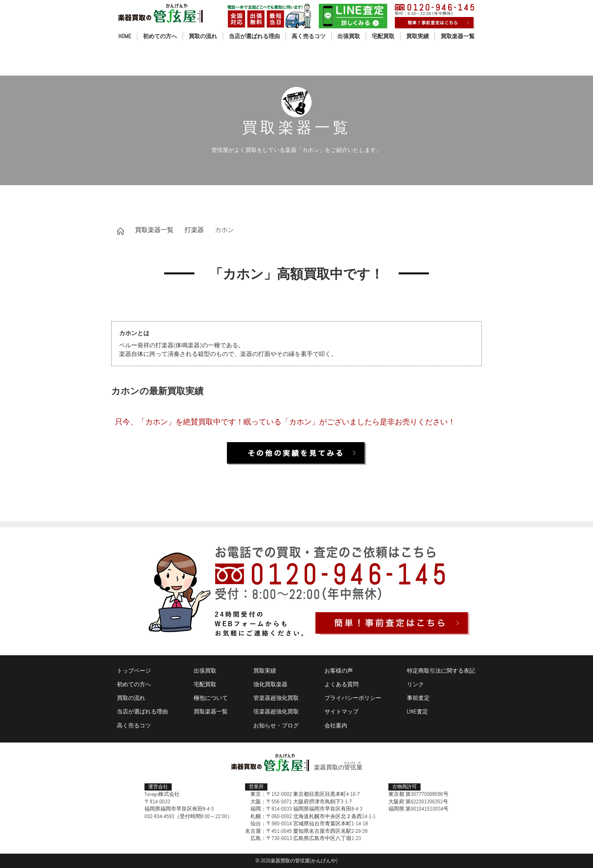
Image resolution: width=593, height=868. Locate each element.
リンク (415, 684)
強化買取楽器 (270, 684)
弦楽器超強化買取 (276, 711)
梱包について (211, 698)
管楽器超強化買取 (276, 698)
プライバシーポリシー (353, 698)
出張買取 (349, 36)
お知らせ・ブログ (276, 725)
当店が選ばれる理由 (254, 36)
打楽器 (194, 230)
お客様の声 (339, 671)
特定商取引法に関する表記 (441, 671)
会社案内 (336, 725)
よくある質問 (342, 684)
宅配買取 (383, 36)
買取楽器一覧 (458, 36)
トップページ (134, 671)
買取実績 (418, 36)
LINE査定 (418, 711)
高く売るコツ (309, 36)
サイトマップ (342, 711)
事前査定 (418, 698)
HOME (125, 36)
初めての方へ (160, 36)
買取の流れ (203, 36)
